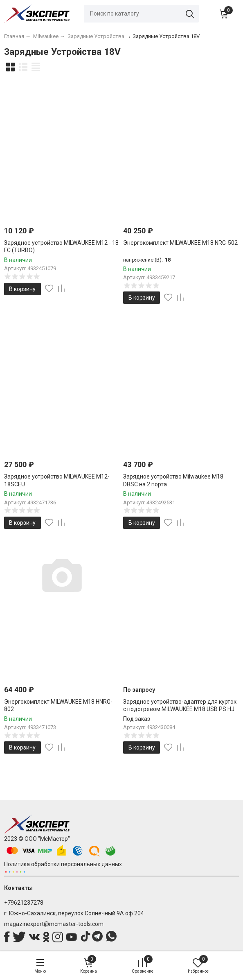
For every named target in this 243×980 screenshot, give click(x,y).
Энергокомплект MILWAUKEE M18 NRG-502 (180, 243)
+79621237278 (24, 903)
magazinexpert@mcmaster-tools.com (54, 924)
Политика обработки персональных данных (63, 864)
